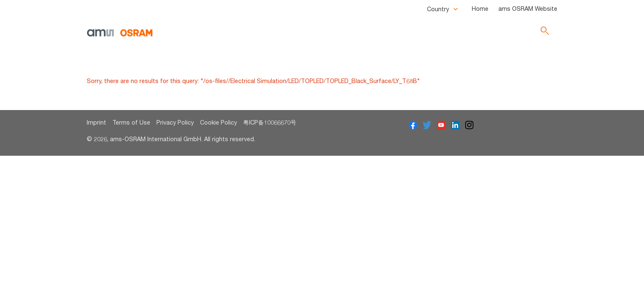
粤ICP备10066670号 (270, 122)
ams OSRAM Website (528, 9)
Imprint (96, 122)
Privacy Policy (175, 122)
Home (480, 9)
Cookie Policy (218, 122)
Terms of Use (131, 122)
